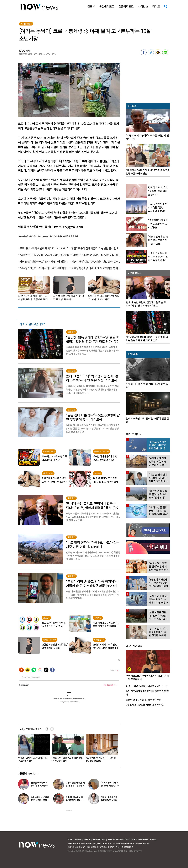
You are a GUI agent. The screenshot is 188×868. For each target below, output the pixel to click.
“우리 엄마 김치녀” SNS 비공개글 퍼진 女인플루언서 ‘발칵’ (66, 759)
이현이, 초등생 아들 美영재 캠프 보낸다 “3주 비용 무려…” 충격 (110, 800)
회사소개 (78, 839)
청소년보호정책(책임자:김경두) (119, 839)
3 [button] (71, 811)
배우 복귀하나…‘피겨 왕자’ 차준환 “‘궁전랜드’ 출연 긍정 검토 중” (40, 800)
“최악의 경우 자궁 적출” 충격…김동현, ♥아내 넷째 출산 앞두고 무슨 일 (32, 759)
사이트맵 (153, 839)
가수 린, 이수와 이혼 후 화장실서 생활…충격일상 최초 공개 (75, 800)
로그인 (70, 839)
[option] (33, 749)
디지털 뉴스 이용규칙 (140, 839)
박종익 (22, 51)
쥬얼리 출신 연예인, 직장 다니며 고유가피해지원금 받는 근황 (75, 785)
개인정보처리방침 (99, 839)
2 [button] (69, 811)
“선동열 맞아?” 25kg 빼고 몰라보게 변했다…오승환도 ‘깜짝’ (101, 759)
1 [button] (67, 811)
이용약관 (87, 839)
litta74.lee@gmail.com (68, 227)
